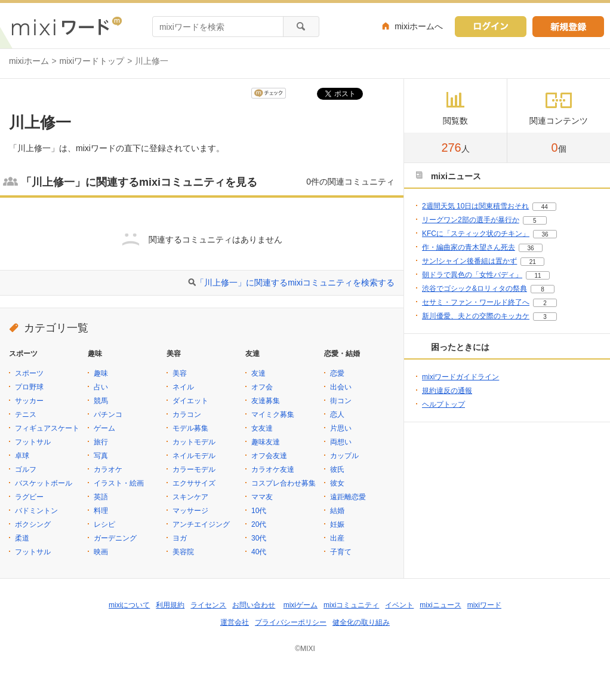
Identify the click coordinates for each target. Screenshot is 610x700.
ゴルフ (26, 469)
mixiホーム (29, 61)
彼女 (337, 483)
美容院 (183, 552)
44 (545, 207)
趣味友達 (266, 442)
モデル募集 (190, 428)
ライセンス (208, 605)
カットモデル (194, 442)
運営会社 (235, 622)
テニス (26, 415)
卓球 (22, 456)
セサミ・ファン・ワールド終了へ (476, 302)
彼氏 (337, 469)
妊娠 (337, 524)
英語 (101, 497)
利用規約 (170, 605)
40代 (259, 552)
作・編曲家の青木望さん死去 (469, 247)
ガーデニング (115, 538)
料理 (101, 511)
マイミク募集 (273, 415)
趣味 (101, 373)
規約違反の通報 (447, 391)
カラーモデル (194, 469)
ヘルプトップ (443, 404)
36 (545, 234)
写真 (101, 456)
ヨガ (180, 538)
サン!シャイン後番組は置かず (469, 261)
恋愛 (337, 373)
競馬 (101, 401)
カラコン (187, 415)
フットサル (33, 442)
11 (537, 276)
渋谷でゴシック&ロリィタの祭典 (475, 288)
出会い (341, 387)
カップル (344, 456)
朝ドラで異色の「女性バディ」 (472, 275)
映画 (101, 552)
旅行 (101, 442)
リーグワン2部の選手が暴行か (471, 220)
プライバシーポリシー (291, 622)
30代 (259, 538)
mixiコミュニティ (351, 605)
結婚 (337, 511)
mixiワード (484, 605)
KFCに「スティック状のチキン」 (476, 234)
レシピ (104, 524)
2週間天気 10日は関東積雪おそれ (475, 206)
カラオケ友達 (273, 469)
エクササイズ (194, 483)
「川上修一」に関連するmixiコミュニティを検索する (295, 283)
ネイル (183, 387)
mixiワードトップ (92, 61)
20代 (259, 524)
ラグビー (29, 497)
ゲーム (104, 428)
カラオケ (108, 469)
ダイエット (190, 401)
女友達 (262, 428)
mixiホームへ (419, 26)
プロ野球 (29, 387)
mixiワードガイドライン (460, 377)
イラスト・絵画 (119, 483)
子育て (341, 552)
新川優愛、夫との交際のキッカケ (476, 316)
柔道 (22, 538)
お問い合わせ (254, 605)
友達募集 (266, 401)
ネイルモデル (194, 456)
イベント (399, 605)
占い (101, 387)
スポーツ (29, 373)
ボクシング (33, 524)
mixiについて (129, 605)
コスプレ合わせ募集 (284, 483)
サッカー (29, 401)
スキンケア (190, 497)
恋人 (337, 415)
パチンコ (108, 415)
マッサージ (190, 511)
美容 (180, 373)
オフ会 (262, 387)
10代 (259, 511)
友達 (258, 373)
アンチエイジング (201, 524)
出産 (337, 538)
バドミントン (36, 511)
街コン (341, 401)
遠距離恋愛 (348, 497)
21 (533, 262)
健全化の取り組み (361, 622)
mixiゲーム (301, 605)
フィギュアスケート (47, 428)
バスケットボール (44, 483)
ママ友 (262, 497)
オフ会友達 (269, 456)
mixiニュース (440, 605)
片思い (341, 428)
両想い (341, 442)
